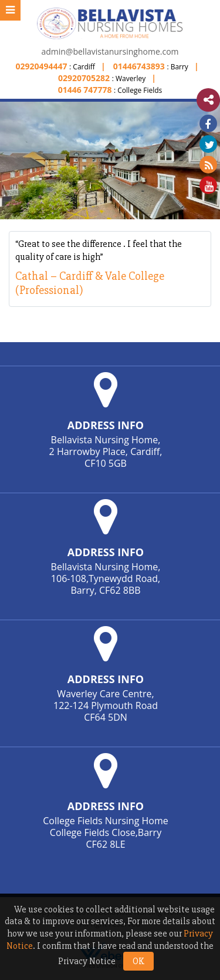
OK (138, 961)
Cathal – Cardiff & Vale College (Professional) (90, 283)
